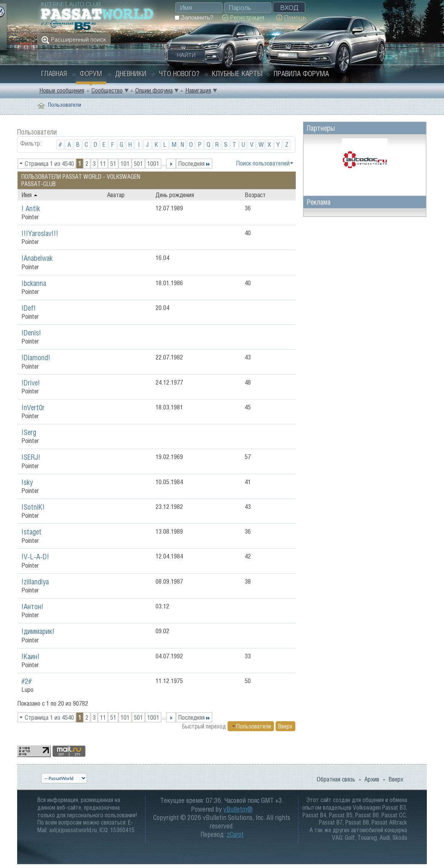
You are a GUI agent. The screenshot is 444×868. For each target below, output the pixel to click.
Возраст (255, 195)
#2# (26, 681)
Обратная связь (336, 779)
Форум (91, 74)
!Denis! (31, 333)
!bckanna (34, 283)
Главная (54, 74)
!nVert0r (33, 408)
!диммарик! (38, 631)
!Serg (29, 432)
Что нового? (179, 74)
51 (113, 164)
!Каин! (30, 656)
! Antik (31, 209)
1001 (153, 164)
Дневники (131, 74)
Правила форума (301, 74)
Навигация (198, 90)
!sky (27, 482)
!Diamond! (36, 358)
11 (103, 164)
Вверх (285, 726)
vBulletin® (238, 809)
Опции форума (154, 90)
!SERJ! (31, 457)
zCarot (235, 834)
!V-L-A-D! (35, 557)
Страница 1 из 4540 (49, 164)
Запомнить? (194, 17)
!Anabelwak (37, 258)
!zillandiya (35, 582)
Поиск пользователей (263, 163)
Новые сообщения (62, 90)
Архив (372, 779)
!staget (31, 532)
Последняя (194, 164)
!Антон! (32, 606)
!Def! (29, 308)
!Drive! (31, 383)
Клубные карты (237, 74)
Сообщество (107, 90)
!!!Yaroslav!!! (40, 233)
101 (125, 164)
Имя (30, 195)
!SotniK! (33, 507)
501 (138, 164)
